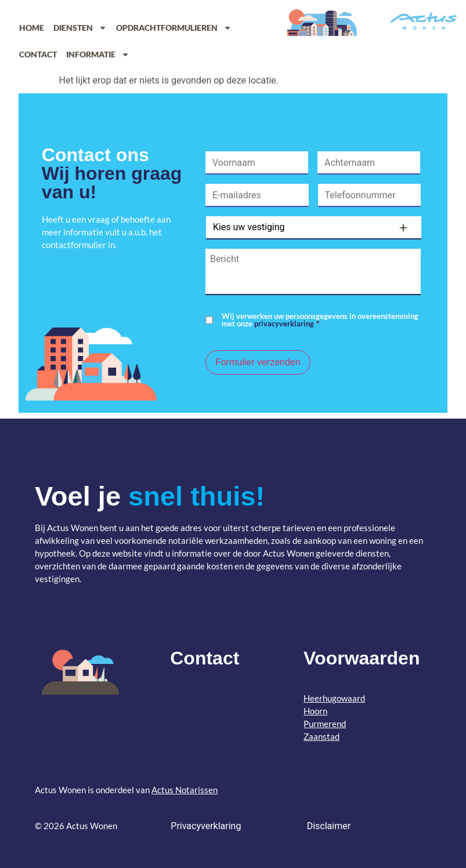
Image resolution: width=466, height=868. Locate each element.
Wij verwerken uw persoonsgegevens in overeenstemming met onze (320, 320)
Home (32, 28)
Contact (38, 54)
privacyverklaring (284, 324)
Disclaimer (329, 826)
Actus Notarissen (185, 790)
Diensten (80, 28)
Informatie (98, 55)
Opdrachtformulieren (174, 28)
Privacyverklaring (206, 826)
